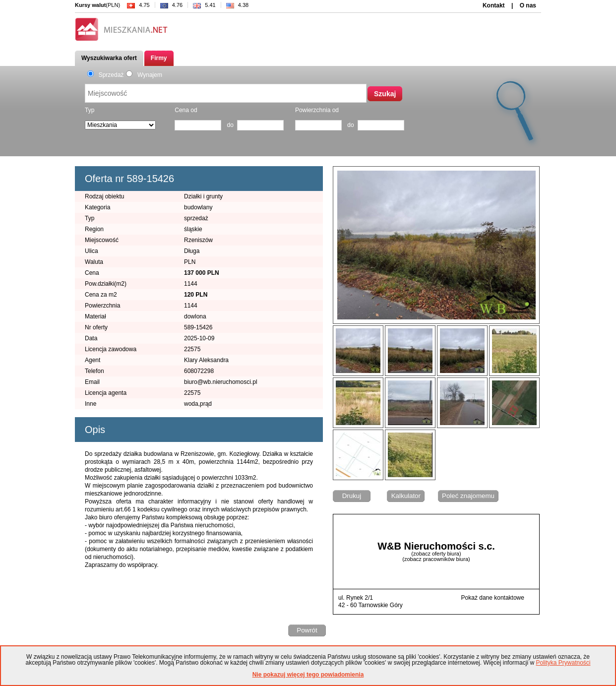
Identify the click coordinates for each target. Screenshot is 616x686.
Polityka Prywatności (563, 663)
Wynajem (144, 75)
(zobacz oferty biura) (436, 554)
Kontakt (494, 5)
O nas (528, 5)
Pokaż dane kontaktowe (493, 598)
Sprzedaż (105, 75)
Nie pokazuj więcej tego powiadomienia (308, 675)
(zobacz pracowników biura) (436, 559)
